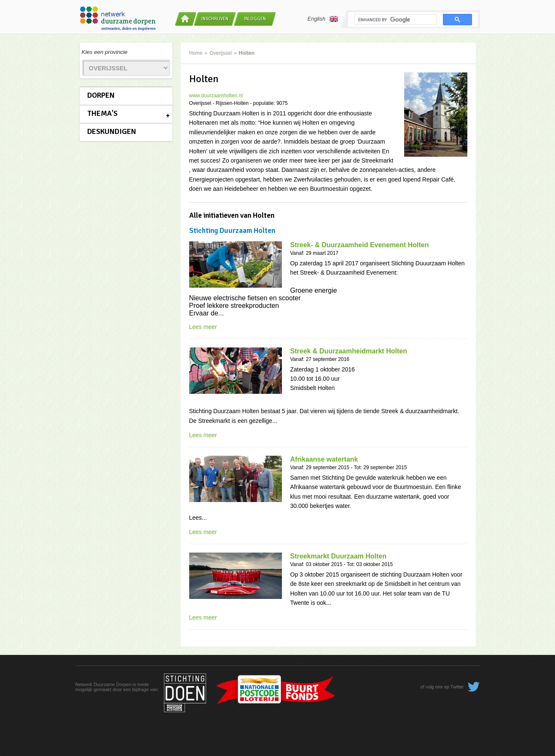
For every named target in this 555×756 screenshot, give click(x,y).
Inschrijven (215, 19)
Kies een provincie (105, 52)
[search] (395, 20)
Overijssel (221, 53)
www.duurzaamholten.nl (216, 96)
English (323, 19)
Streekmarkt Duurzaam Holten (339, 556)
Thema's (102, 113)
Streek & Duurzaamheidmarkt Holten (349, 351)
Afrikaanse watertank (324, 459)
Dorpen (101, 95)
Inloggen (255, 19)
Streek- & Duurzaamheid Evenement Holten (360, 245)
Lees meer (203, 327)
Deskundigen (112, 131)
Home (196, 53)
